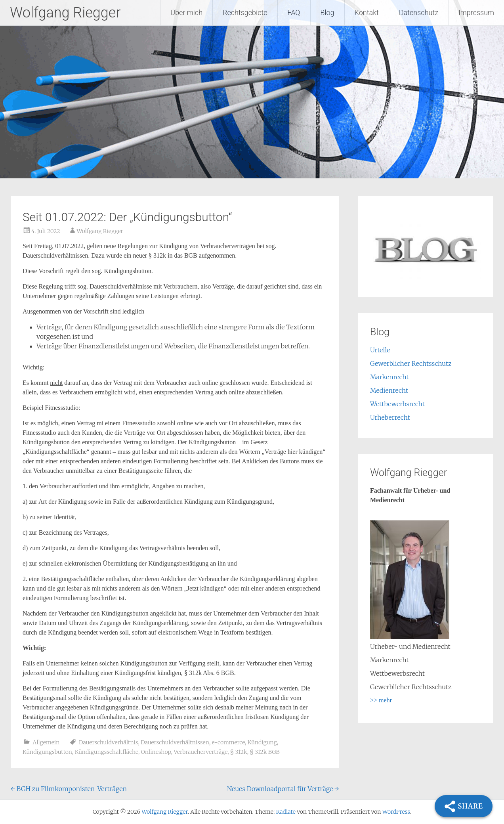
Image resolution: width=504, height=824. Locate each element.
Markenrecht (389, 377)
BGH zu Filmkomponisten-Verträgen (69, 789)
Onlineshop (156, 752)
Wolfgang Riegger (65, 13)
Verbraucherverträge (200, 752)
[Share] (464, 806)
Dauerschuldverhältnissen (175, 742)
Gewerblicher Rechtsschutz (411, 363)
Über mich (186, 12)
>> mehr (381, 700)
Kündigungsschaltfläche (107, 752)
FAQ (294, 12)
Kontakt (367, 12)
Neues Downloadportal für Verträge (283, 789)
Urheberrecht (390, 417)
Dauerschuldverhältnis (109, 742)
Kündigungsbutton (47, 752)
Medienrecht (389, 390)
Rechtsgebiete (245, 12)
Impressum (476, 12)
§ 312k (239, 752)
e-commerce (229, 742)
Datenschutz (419, 12)
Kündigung (262, 742)
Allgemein (46, 742)
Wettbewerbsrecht (397, 404)
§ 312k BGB (265, 752)
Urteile (380, 350)
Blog (327, 12)
